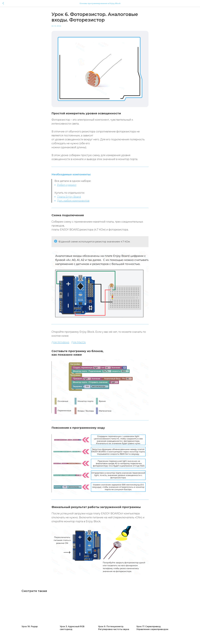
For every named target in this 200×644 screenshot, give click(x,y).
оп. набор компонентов (74, 201)
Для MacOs (78, 343)
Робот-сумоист (67, 186)
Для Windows (60, 343)
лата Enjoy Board (70, 197)
